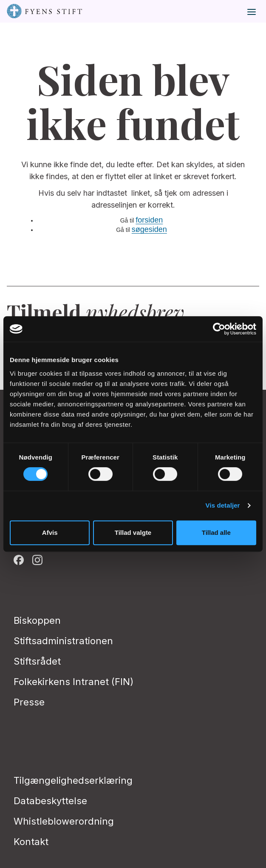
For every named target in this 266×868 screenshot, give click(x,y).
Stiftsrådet (37, 661)
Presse (29, 702)
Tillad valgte (133, 533)
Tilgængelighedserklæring (73, 780)
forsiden (149, 220)
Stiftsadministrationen (63, 641)
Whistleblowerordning (64, 821)
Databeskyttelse (50, 801)
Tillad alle (216, 533)
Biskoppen (37, 620)
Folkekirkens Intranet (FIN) (74, 682)
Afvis (50, 533)
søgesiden (149, 229)
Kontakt (31, 842)
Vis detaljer (223, 505)
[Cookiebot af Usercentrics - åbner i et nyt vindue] (219, 329)
